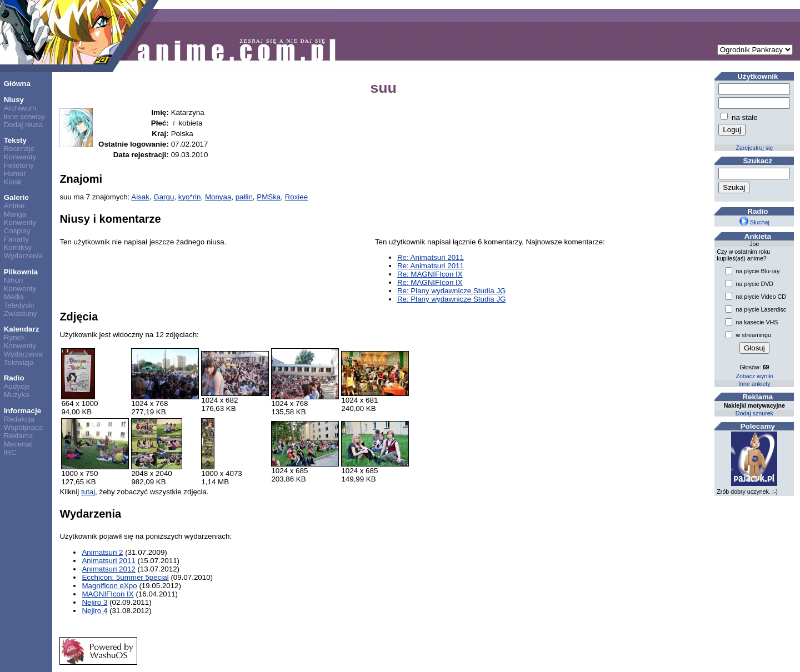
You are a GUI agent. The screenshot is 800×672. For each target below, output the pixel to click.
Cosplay (17, 231)
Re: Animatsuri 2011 (431, 257)
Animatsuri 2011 (108, 561)
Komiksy (18, 247)
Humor (15, 174)
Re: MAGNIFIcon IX (430, 274)
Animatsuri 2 (102, 552)
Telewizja (19, 362)
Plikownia (21, 272)
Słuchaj (754, 222)
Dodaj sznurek (754, 413)
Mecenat (18, 444)
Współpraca (23, 427)
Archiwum (20, 108)
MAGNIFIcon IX (107, 594)
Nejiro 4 (94, 611)
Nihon (14, 280)
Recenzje (19, 149)
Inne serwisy (24, 116)
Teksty (15, 140)
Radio (14, 378)
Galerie (16, 197)
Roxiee (297, 197)
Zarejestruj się (754, 148)
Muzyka (17, 395)
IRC (10, 452)
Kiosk (13, 182)
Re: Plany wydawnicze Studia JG (452, 291)
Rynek (14, 337)
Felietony (19, 165)
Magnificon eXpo (109, 586)
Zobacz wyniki (754, 376)
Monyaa (218, 197)
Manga (15, 214)
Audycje (17, 386)
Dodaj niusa (23, 125)
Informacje (22, 411)
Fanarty (16, 239)
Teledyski (19, 305)
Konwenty (20, 157)
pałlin (244, 197)
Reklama (19, 436)
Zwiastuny (21, 314)
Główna (17, 84)
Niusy (14, 100)
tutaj (88, 492)
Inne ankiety (754, 384)
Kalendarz (22, 329)
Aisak (140, 197)
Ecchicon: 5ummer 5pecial (125, 577)
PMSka (269, 197)
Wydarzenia (23, 256)
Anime (14, 206)
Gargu (164, 197)
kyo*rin (190, 197)
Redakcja (19, 419)
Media (14, 297)
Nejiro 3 (94, 602)
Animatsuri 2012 (108, 569)
